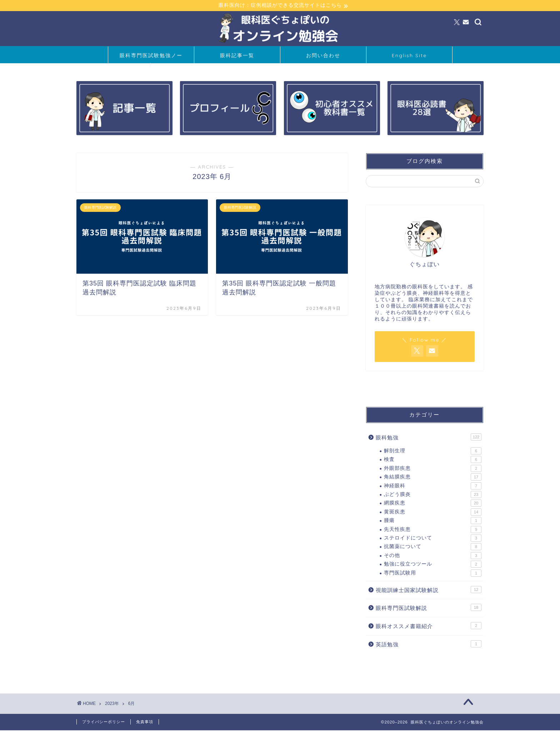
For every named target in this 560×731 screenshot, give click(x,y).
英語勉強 (429, 644)
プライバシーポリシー (104, 722)
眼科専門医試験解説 (429, 608)
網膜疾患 (433, 504)
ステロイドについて (433, 539)
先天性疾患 (433, 530)
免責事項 (145, 722)
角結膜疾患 (433, 478)
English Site (409, 56)
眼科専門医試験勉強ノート (151, 58)
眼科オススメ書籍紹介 (429, 626)
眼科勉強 (429, 438)
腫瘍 (433, 521)
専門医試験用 (433, 573)
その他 (433, 556)
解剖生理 (433, 452)
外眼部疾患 (433, 469)
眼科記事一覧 (237, 56)
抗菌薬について (433, 547)
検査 (433, 460)
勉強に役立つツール (433, 565)
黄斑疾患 (433, 513)
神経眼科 (433, 486)
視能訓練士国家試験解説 (429, 590)
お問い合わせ (323, 56)
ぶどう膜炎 (433, 495)
